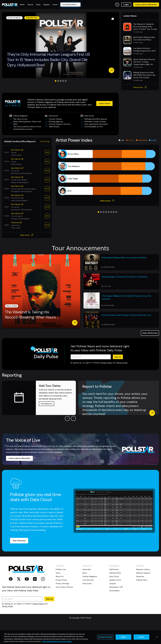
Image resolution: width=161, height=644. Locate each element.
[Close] (157, 637)
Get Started (19, 560)
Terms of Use (122, 382)
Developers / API (116, 606)
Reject (124, 637)
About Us (60, 596)
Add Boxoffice (115, 592)
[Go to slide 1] (56, 100)
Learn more (104, 123)
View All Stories (150, 352)
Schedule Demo (70, 5)
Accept (141, 637)
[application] (107, 192)
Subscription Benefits (146, 4)
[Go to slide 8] (116, 231)
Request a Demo (143, 589)
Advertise (140, 596)
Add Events (114, 589)
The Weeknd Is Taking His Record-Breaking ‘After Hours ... (32, 334)
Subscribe (87, 589)
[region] (80, 637)
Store (58, 592)
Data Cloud (114, 596)
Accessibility (114, 610)
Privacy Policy (107, 382)
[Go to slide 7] (114, 231)
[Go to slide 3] (61, 100)
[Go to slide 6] (111, 231)
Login (126, 4)
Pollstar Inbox (142, 599)
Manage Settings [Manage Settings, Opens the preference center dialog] (105, 637)
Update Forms (115, 599)
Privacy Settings (62, 603)
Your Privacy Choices (64, 606)
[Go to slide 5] (66, 100)
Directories (87, 603)
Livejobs (113, 603)
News (85, 592)
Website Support (143, 592)
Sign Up (118, 376)
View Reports (47, 423)
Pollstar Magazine (90, 596)
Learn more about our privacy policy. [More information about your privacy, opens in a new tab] (57, 641)
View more (140, 107)
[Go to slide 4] (63, 100)
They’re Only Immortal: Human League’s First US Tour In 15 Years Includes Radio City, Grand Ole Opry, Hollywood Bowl (48, 79)
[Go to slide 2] (58, 100)
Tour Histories (88, 599)
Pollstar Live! (61, 589)
